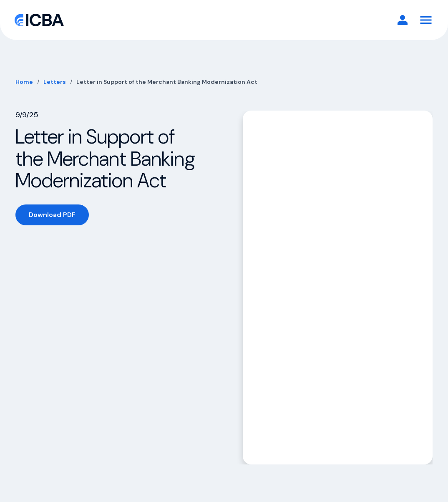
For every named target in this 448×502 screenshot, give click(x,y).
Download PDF (52, 215)
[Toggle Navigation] (426, 20)
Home (24, 82)
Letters (55, 82)
